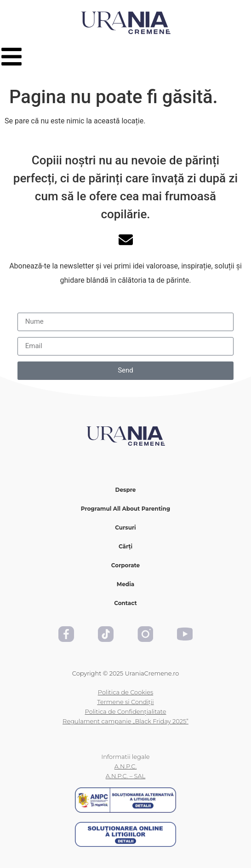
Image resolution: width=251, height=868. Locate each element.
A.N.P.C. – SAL (125, 776)
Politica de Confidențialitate (126, 711)
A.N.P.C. (126, 766)
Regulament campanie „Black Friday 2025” (125, 721)
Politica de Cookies (125, 692)
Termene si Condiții (125, 702)
